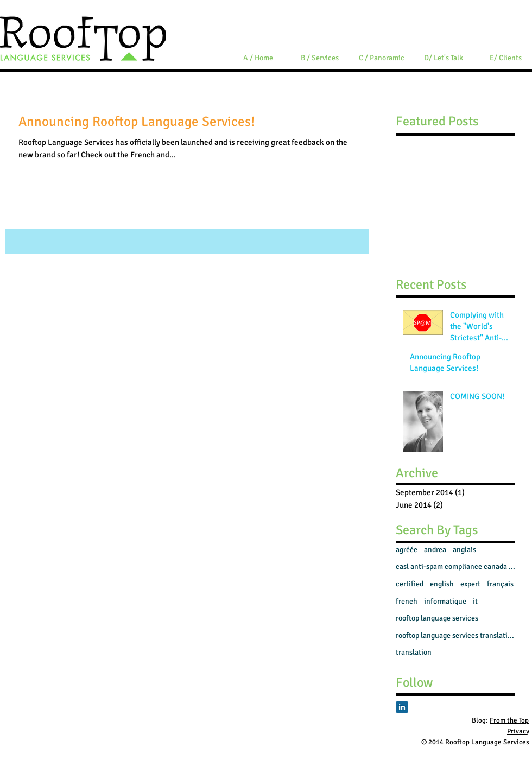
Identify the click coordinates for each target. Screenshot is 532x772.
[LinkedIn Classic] (402, 707)
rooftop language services (437, 618)
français (500, 584)
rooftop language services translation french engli (455, 635)
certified (410, 584)
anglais (464, 550)
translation (414, 652)
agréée (407, 550)
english (442, 584)
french (407, 601)
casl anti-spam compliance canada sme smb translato (455, 567)
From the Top (509, 720)
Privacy (518, 731)
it (475, 601)
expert (470, 584)
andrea (435, 550)
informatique (445, 601)
